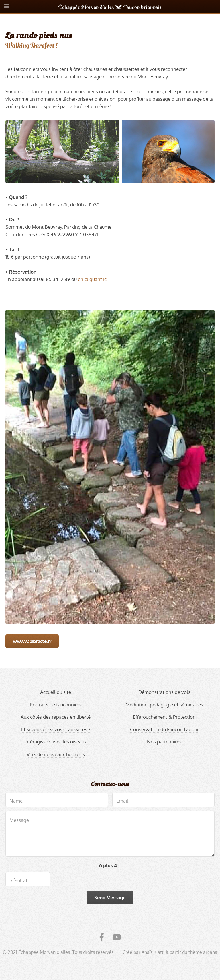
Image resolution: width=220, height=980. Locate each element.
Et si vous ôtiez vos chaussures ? (56, 729)
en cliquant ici (93, 279)
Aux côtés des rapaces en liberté (56, 717)
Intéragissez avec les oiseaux (56, 741)
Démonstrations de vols (164, 692)
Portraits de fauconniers (56, 704)
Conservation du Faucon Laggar (164, 729)
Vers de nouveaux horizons (56, 754)
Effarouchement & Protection (164, 717)
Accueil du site (56, 692)
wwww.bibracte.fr (32, 641)
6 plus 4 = (110, 865)
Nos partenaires (164, 741)
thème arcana (203, 952)
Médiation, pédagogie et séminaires (164, 704)
